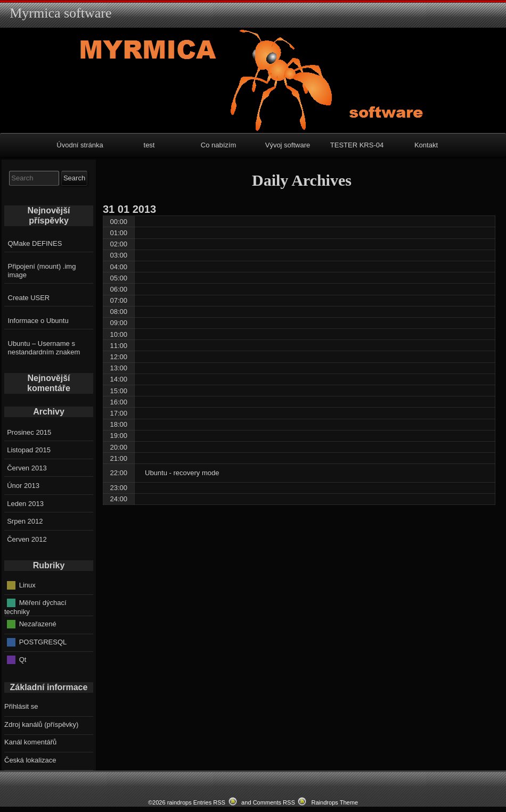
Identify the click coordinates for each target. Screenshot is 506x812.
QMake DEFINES (35, 243)
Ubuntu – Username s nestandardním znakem (44, 348)
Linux (27, 585)
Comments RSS (274, 802)
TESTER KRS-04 (357, 145)
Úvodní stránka (80, 145)
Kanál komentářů (30, 742)
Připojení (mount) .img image (42, 271)
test (149, 145)
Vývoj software (288, 145)
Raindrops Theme (334, 802)
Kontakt (426, 145)
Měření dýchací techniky (35, 607)
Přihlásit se (21, 706)
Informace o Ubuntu (38, 321)
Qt (23, 660)
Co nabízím (218, 145)
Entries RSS (209, 802)
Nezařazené (38, 624)
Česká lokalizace (30, 760)
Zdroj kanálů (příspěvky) (41, 724)
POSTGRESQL (43, 641)
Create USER (29, 298)
